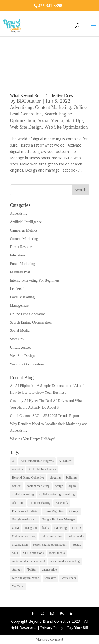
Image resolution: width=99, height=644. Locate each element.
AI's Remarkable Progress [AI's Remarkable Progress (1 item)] (37, 461)
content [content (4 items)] (17, 486)
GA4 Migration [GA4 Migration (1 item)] (54, 511)
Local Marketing (22, 297)
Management (20, 306)
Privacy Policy (52, 628)
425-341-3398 (50, 6)
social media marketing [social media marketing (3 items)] (65, 561)
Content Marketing (53, 107)
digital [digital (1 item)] (72, 486)
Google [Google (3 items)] (74, 511)
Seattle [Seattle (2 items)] (77, 545)
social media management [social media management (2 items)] (29, 561)
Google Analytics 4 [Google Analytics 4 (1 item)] (24, 519)
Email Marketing (23, 264)
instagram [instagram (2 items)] (30, 528)
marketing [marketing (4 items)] (60, 528)
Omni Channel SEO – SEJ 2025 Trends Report (45, 416)
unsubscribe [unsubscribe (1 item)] (49, 570)
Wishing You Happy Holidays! (33, 439)
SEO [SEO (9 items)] (15, 553)
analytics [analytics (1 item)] (18, 469)
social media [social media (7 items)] (57, 553)
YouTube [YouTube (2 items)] (18, 586)
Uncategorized (21, 347)
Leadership (18, 289)
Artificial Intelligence (26, 222)
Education (18, 255)
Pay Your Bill (78, 628)
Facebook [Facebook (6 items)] (62, 503)
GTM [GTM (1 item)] (16, 528)
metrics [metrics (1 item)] (77, 528)
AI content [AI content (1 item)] (66, 461)
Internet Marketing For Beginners (35, 281)
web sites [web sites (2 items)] (50, 578)
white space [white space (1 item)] (69, 578)
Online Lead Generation (28, 314)
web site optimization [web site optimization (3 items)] (26, 578)
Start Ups (74, 120)
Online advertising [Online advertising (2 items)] (24, 536)
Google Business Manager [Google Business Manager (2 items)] (58, 519)
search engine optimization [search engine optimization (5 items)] (50, 545)
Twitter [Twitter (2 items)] (32, 570)
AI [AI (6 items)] (14, 461)
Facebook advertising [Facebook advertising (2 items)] (26, 511)
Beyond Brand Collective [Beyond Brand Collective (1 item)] (28, 477)
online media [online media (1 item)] (76, 536)
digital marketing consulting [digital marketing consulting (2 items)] (57, 494)
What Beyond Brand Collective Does (41, 96)
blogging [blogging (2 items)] (55, 477)
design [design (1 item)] (59, 486)
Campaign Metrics (24, 230)
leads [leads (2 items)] (46, 528)
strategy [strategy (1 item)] (17, 570)
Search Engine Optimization (31, 322)
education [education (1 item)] (18, 503)
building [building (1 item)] (71, 477)
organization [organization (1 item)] (20, 545)
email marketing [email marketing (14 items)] (40, 503)
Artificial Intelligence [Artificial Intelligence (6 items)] (42, 469)
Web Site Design (26, 127)
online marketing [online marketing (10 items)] (51, 536)
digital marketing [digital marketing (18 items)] (23, 494)
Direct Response (22, 247)
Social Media (50, 120)
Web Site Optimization (66, 127)
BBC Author (29, 101)
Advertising (21, 107)
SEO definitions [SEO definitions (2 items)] (33, 553)
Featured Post (20, 272)
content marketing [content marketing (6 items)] (38, 486)
